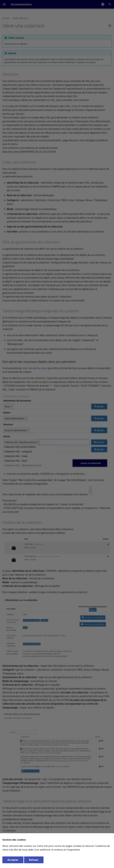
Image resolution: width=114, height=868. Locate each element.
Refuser (34, 860)
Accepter (13, 860)
